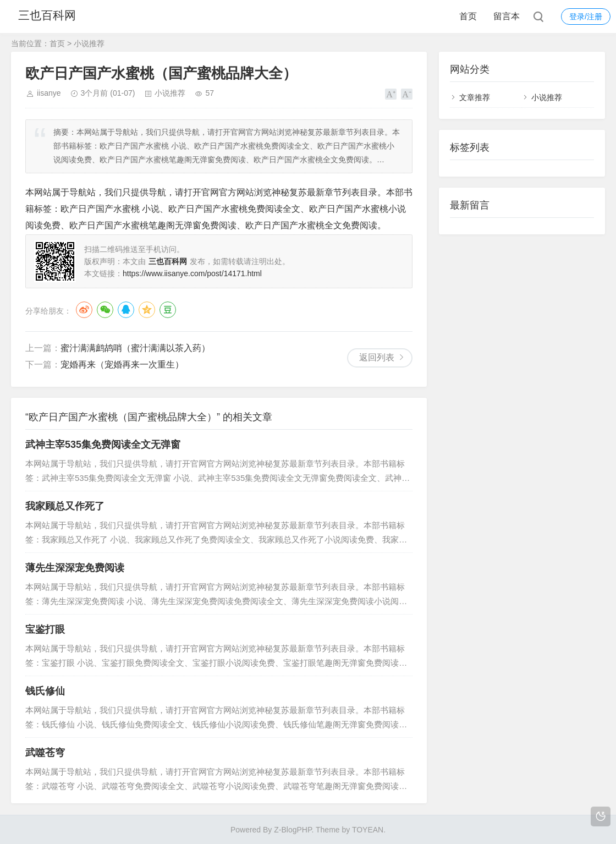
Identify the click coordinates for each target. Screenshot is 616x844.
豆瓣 (168, 310)
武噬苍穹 (45, 753)
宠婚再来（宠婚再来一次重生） (122, 365)
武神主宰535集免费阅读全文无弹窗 (103, 445)
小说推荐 (89, 43)
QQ (126, 310)
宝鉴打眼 (45, 629)
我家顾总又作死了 (65, 506)
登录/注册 (586, 17)
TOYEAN (368, 830)
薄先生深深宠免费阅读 (75, 568)
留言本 (507, 16)
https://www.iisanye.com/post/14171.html (192, 273)
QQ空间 (147, 310)
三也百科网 (51, 16)
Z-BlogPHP (293, 830)
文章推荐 (475, 97)
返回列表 (377, 357)
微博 (84, 310)
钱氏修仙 (45, 691)
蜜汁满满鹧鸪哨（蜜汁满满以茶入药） (135, 348)
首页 (468, 16)
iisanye (49, 93)
